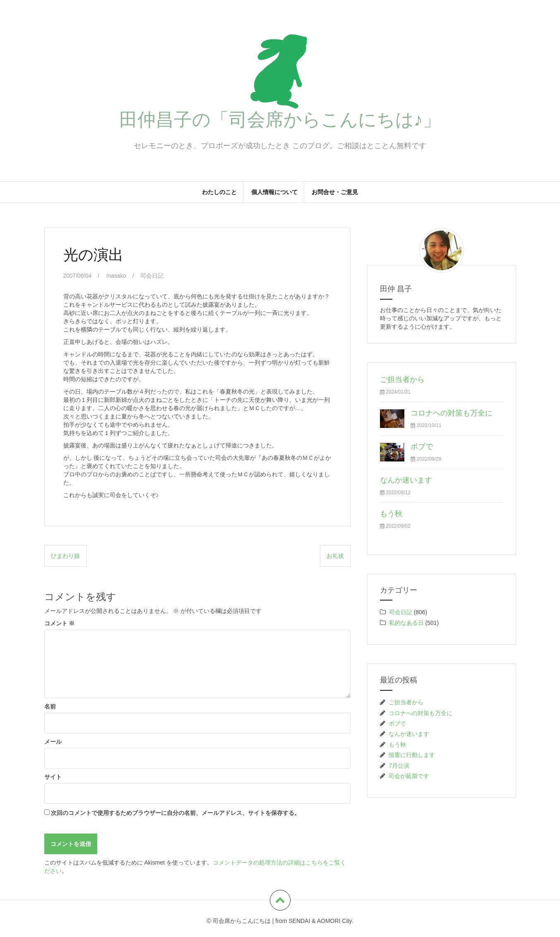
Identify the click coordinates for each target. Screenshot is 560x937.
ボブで (422, 447)
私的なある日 (406, 623)
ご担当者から (402, 380)
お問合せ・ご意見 (335, 192)
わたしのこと (219, 192)
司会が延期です (409, 776)
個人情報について (274, 192)
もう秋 (391, 514)
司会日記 (153, 276)
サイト (53, 776)
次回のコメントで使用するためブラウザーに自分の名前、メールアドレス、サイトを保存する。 (175, 812)
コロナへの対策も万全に (452, 413)
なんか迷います (406, 480)
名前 (50, 706)
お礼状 (335, 556)
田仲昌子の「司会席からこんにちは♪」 (280, 119)
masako (117, 276)
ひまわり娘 (65, 556)
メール (53, 741)
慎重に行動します (412, 755)
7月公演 (399, 766)
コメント (60, 623)
